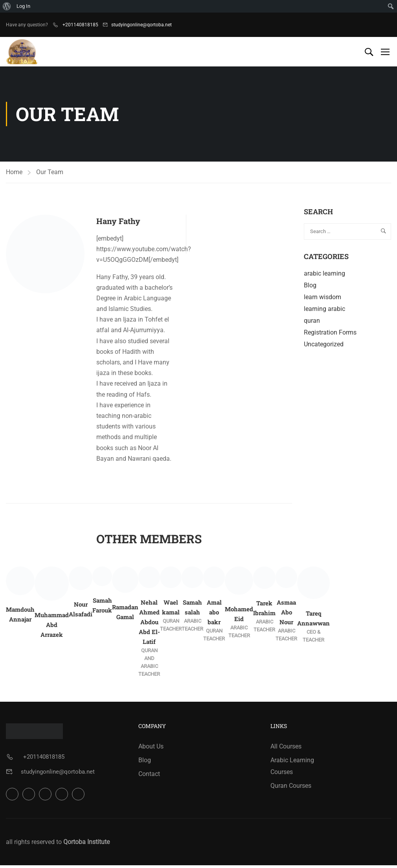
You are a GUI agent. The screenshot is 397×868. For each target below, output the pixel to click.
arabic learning (324, 276)
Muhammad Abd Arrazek (52, 627)
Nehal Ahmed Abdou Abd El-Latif (149, 625)
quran (312, 323)
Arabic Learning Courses (292, 769)
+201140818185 (80, 25)
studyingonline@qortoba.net (142, 25)
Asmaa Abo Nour (286, 615)
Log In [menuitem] (23, 6)
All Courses (286, 749)
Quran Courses (291, 788)
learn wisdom (323, 300)
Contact (149, 777)
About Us (151, 749)
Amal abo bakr (214, 615)
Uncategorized (324, 347)
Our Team (50, 175)
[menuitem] (7, 6)
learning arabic (324, 312)
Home (14, 175)
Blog (310, 288)
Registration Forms (330, 335)
